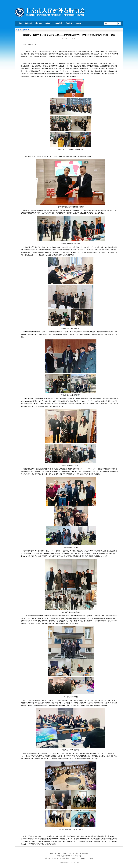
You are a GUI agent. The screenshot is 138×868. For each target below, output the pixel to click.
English (78, 23)
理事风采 (69, 23)
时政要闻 (39, 23)
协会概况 (28, 23)
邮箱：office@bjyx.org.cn (71, 853)
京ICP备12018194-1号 (86, 858)
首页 (20, 23)
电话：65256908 (56, 853)
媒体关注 (59, 23)
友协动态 (49, 23)
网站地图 (85, 853)
